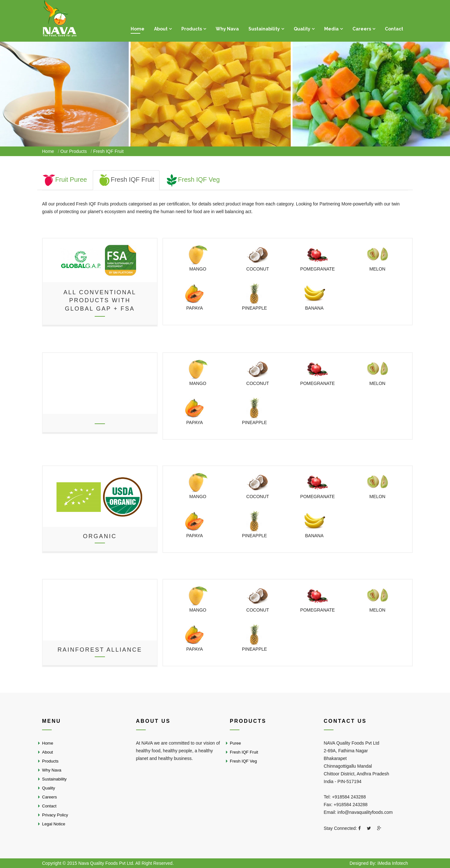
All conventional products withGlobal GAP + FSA (100, 300)
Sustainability (264, 29)
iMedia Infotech (393, 863)
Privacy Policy (55, 815)
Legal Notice (54, 824)
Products (192, 29)
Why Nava (227, 29)
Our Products (74, 151)
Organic (100, 536)
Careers (362, 29)
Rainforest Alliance (100, 650)
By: (373, 863)
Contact (394, 29)
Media (331, 29)
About (161, 29)
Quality (302, 29)
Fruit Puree (65, 179)
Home (138, 29)
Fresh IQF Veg (193, 179)
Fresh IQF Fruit (126, 179)
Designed (360, 863)
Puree (235, 743)
